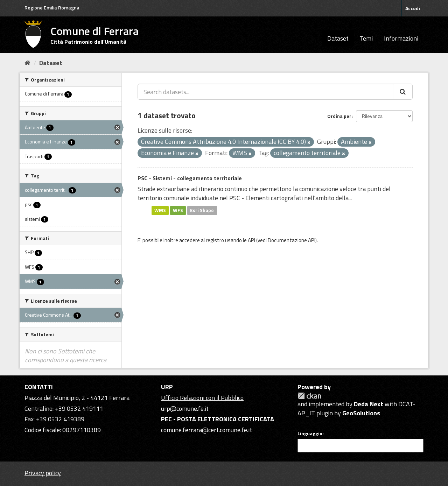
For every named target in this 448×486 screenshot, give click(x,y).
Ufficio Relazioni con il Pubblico (202, 398)
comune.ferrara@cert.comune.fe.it (206, 430)
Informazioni (401, 38)
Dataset (338, 38)
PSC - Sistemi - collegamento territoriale (190, 178)
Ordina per (339, 116)
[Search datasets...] (266, 92)
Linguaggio (310, 434)
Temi (366, 38)
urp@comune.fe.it (185, 408)
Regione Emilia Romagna (52, 8)
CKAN (309, 396)
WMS (160, 210)
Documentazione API (292, 240)
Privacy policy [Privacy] (43, 473)
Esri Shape (202, 210)
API (251, 240)
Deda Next (369, 404)
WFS (178, 210)
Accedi (413, 8)
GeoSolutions (361, 413)
